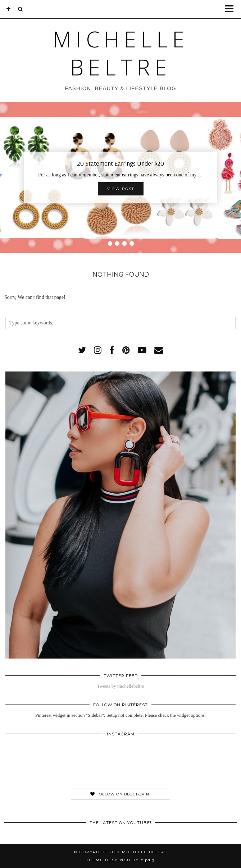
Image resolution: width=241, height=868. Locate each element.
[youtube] (142, 350)
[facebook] (112, 350)
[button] (231, 9)
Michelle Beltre (121, 53)
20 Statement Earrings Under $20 (120, 163)
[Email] (159, 350)
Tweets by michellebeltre (120, 686)
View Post (121, 189)
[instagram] (98, 350)
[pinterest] (126, 350)
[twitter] (82, 350)
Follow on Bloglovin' (120, 794)
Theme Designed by (120, 860)
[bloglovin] (9, 9)
